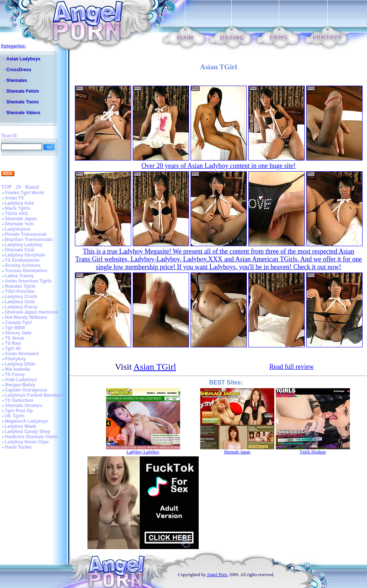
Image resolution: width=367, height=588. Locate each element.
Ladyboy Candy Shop (28, 432)
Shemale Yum (19, 224)
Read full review (292, 367)
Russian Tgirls (20, 286)
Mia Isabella (17, 369)
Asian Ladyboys (23, 59)
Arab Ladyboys (21, 380)
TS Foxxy (15, 374)
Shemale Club (19, 250)
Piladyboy (15, 359)
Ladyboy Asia (19, 203)
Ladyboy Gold (20, 302)
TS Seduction (19, 400)
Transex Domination (26, 271)
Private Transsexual (26, 234)
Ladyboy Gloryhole (25, 255)
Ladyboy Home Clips (27, 442)
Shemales (17, 80)
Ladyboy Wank (20, 426)
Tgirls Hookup (313, 452)
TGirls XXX (16, 214)
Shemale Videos (23, 113)
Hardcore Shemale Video (31, 437)
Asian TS (14, 198)
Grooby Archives (23, 265)
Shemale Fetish (23, 91)
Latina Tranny (19, 276)
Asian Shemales (22, 354)
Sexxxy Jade (18, 333)
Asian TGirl (155, 367)
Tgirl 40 (13, 348)
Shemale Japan (21, 219)
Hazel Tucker (18, 447)
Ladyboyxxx (18, 229)
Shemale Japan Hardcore (31, 312)
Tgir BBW (15, 328)
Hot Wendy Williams (26, 317)
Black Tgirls (17, 208)
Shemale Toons (23, 102)
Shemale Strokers (24, 406)
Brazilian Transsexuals (29, 240)
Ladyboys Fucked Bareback (34, 395)
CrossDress (19, 70)
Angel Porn (217, 575)
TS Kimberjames (22, 260)
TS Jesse (14, 338)
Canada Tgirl (18, 323)
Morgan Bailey (20, 385)
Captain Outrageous (26, 390)
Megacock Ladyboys (27, 421)
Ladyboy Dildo (20, 364)
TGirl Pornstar (20, 291)
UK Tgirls (15, 416)
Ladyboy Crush (21, 297)
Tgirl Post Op (19, 411)
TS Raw (13, 343)
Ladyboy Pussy (21, 307)
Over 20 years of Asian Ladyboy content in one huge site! (219, 166)
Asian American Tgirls (28, 281)
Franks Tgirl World (24, 193)
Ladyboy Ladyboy (24, 245)
